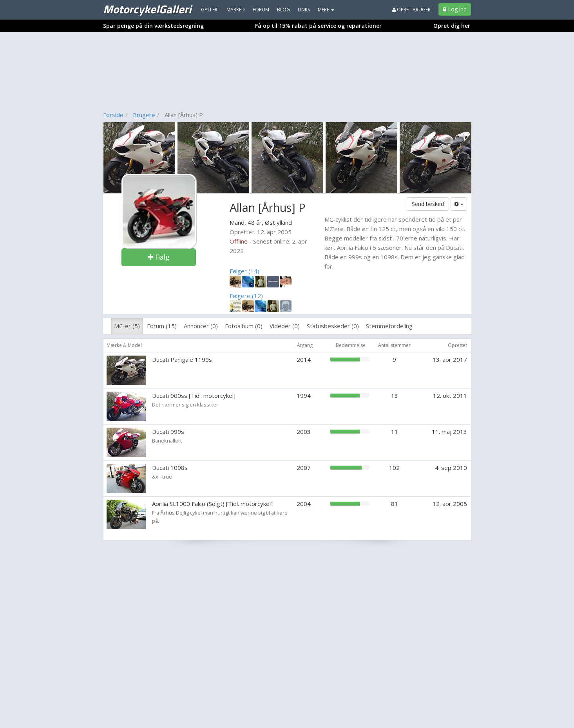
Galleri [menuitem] (210, 10)
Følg (159, 257)
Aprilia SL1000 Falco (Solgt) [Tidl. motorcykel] (212, 504)
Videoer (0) (285, 326)
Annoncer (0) (201, 326)
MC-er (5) (127, 326)
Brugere (144, 115)
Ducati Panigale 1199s (182, 359)
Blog (283, 10)
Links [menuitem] (304, 10)
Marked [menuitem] (236, 10)
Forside (113, 115)
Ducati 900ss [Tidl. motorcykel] (194, 396)
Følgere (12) (246, 296)
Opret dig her (452, 26)
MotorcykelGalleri (147, 9)
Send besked (428, 204)
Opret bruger (411, 10)
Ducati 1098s (170, 468)
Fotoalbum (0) (244, 326)
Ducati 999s (168, 432)
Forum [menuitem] (261, 10)
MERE (326, 10)
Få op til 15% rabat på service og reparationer (318, 26)
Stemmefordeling (389, 326)
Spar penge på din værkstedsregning (153, 26)
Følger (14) (244, 271)
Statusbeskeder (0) (333, 326)
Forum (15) (162, 326)
